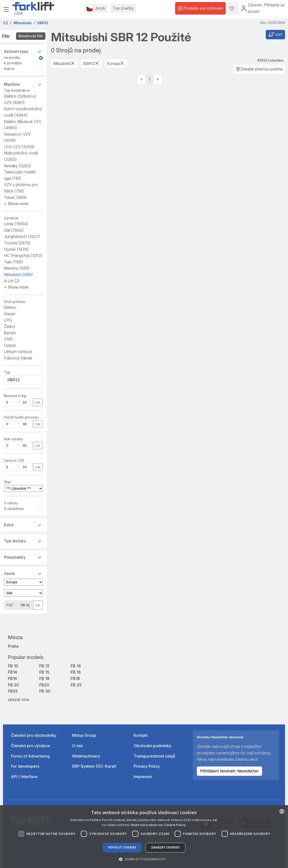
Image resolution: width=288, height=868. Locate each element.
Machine (23, 84)
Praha (13, 646)
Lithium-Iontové (18, 352)
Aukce (9, 69)
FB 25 (76, 685)
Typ (7, 372)
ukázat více (19, 699)
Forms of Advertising (30, 756)
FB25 (13, 691)
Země (23, 573)
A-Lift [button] (12, 281)
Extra (23, 525)
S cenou (11, 503)
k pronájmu (13, 63)
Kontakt (141, 735)
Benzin (10, 333)
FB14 (12, 672)
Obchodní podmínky (153, 746)
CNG (8, 339)
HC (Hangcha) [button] (23, 255)
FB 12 (44, 666)
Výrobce (11, 218)
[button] (16, 204)
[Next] (158, 80)
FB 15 (44, 672)
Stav (8, 482)
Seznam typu (23, 51)
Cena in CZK (14, 460)
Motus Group (84, 735)
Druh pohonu (15, 302)
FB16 (12, 678)
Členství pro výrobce (30, 746)
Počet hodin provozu (21, 417)
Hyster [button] (16, 249)
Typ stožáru (23, 541)
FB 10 (13, 666)
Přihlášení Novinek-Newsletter (229, 771)
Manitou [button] (17, 268)
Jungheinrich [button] (22, 236)
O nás (77, 746)
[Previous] (141, 80)
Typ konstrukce (17, 90)
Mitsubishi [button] (18, 275)
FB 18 (44, 678)
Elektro (10, 307)
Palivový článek (18, 358)
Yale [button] (14, 262)
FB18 (75, 678)
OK (38, 402)
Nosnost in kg (15, 396)
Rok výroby (13, 439)
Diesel (9, 314)
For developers (25, 766)
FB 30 (45, 691)
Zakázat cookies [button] (165, 847)
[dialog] (144, 837)
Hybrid (10, 345)
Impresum (143, 777)
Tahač (15, 197)
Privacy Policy (147, 766)
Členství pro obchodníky (34, 735)
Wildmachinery (86, 756)
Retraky (18, 166)
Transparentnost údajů (154, 756)
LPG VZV (19, 147)
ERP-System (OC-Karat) (94, 766)
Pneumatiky (23, 557)
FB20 (44, 685)
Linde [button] (16, 224)
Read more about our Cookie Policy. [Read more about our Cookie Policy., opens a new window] (158, 825)
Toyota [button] (17, 243)
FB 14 (76, 666)
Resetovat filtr (31, 36)
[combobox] (282, 811)
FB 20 (13, 685)
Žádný (10, 326)
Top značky (123, 8)
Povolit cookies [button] (122, 847)
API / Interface (24, 777)
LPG (8, 320)
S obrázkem (14, 509)
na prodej (12, 57)
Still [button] (14, 230)
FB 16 (76, 672)
